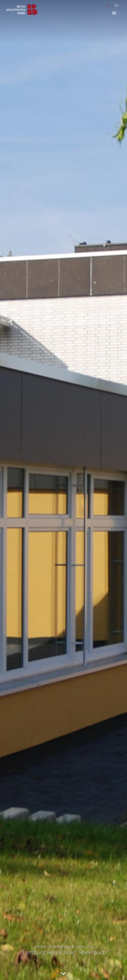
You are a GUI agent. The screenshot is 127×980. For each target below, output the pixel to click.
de (108, 5)
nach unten (63, 974)
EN (117, 5)
